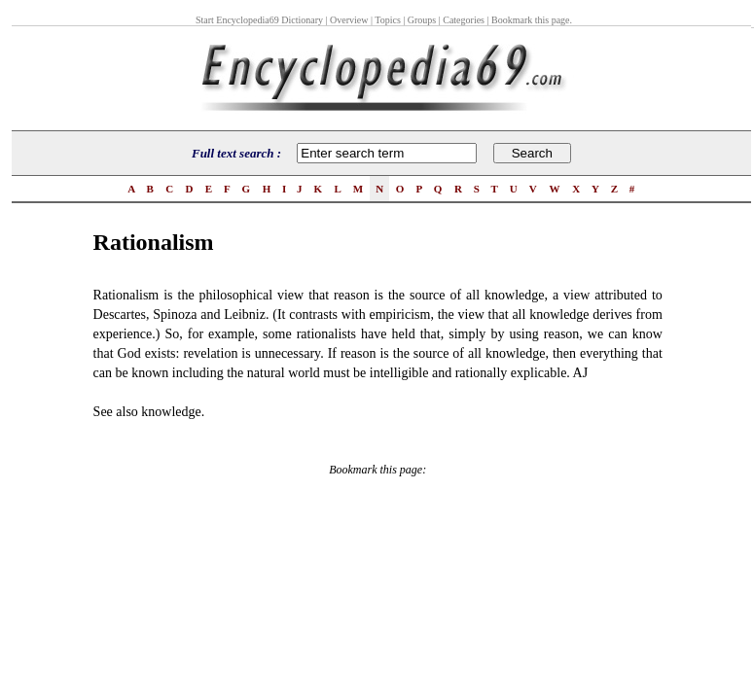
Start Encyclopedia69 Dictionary (259, 20)
